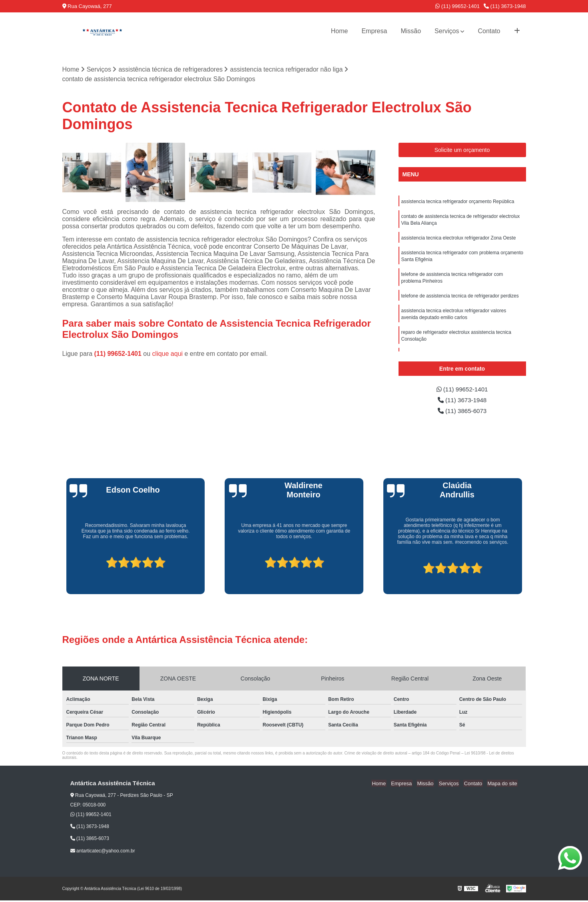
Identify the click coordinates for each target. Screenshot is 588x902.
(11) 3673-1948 (505, 6)
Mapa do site (503, 785)
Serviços (447, 31)
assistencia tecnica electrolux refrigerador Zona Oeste (459, 239)
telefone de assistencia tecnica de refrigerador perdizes (460, 299)
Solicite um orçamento (462, 150)
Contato (489, 31)
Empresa (374, 31)
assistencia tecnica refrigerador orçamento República (458, 202)
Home (340, 31)
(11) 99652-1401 (457, 6)
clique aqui (168, 354)
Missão (411, 31)
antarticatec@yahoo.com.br (103, 852)
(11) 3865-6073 (462, 412)
